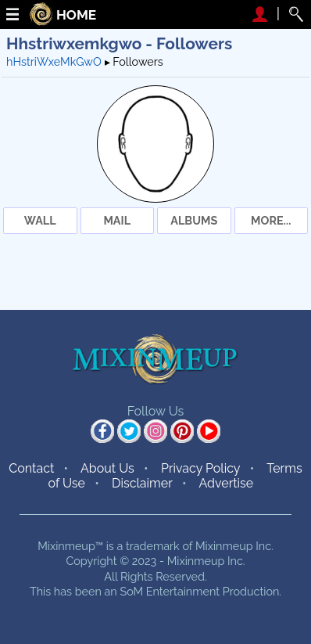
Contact (31, 468)
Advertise (226, 483)
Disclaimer (142, 483)
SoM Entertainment (170, 591)
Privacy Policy (201, 468)
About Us (107, 468)
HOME (76, 15)
